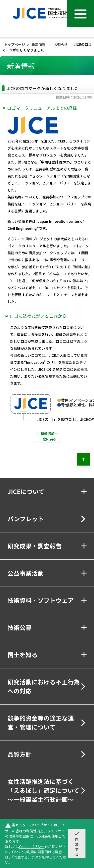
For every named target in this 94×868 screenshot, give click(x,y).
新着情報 (39, 44)
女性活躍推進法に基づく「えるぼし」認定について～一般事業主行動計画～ (43, 790)
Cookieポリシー (32, 847)
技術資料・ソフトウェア (41, 600)
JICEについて (26, 491)
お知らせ (61, 44)
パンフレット (26, 519)
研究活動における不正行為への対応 (44, 686)
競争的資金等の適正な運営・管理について (41, 722)
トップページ (15, 44)
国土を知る (23, 655)
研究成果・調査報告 (35, 546)
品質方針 (20, 754)
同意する (76, 844)
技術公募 (20, 627)
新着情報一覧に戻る (49, 436)
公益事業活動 (26, 573)
